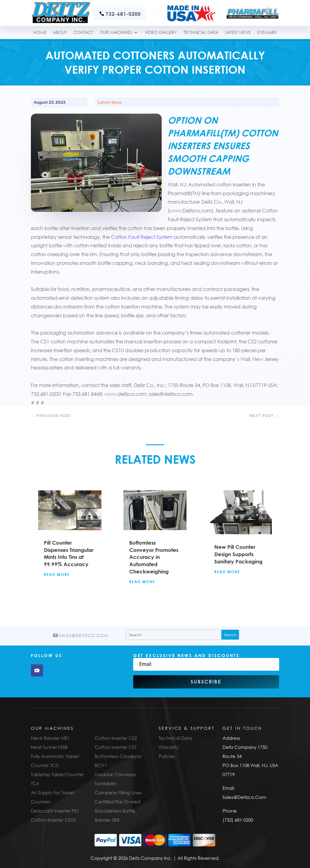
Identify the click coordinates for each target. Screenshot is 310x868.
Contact (83, 33)
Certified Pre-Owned (117, 802)
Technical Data (175, 738)
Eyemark (267, 33)
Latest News (238, 33)
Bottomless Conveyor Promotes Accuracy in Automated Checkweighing (154, 557)
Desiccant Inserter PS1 (55, 811)
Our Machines (116, 33)
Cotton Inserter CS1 (116, 747)
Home (40, 33)
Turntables (106, 783)
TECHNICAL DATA (201, 33)
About (60, 33)
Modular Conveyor (115, 774)
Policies (167, 756)
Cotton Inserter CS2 (116, 738)
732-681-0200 (123, 14)
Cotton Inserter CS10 (53, 820)
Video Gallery (161, 33)
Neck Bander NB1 (50, 738)
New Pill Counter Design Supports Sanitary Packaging (238, 554)
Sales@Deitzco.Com (84, 635)
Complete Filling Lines (118, 793)
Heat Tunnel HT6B (49, 747)
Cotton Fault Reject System (142, 237)
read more (57, 574)
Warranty (169, 747)
